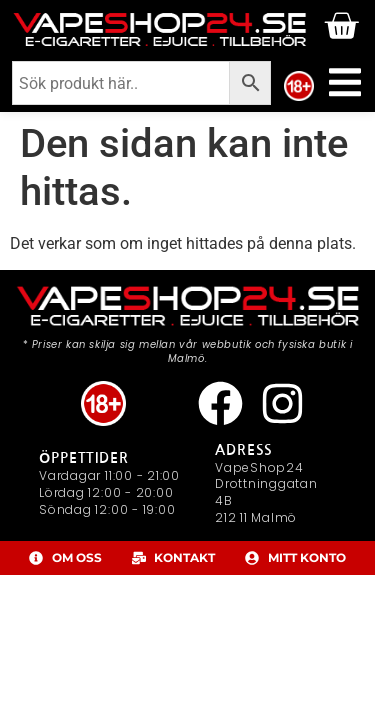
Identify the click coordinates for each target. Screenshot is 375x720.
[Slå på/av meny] (345, 82)
